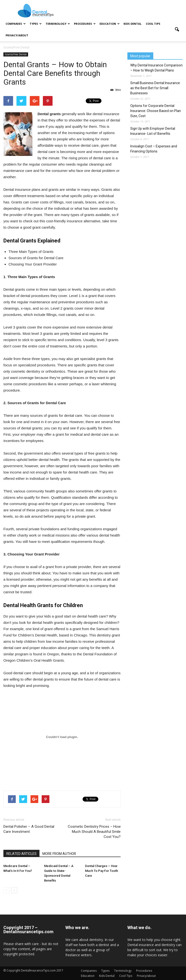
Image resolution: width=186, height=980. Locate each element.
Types (36, 24)
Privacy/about (17, 35)
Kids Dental (132, 24)
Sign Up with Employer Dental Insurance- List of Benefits (153, 131)
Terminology (58, 24)
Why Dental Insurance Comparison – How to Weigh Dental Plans (156, 68)
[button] (177, 30)
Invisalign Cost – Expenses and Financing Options (154, 149)
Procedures (85, 24)
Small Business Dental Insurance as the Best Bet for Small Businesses (155, 88)
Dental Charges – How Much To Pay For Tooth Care (101, 871)
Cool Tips (153, 24)
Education (110, 24)
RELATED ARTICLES (21, 854)
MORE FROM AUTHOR (59, 854)
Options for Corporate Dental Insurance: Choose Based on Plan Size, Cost (156, 111)
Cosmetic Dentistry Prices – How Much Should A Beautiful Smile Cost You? (94, 832)
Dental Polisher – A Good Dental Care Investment (29, 829)
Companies (16, 24)
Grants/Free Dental (16, 54)
